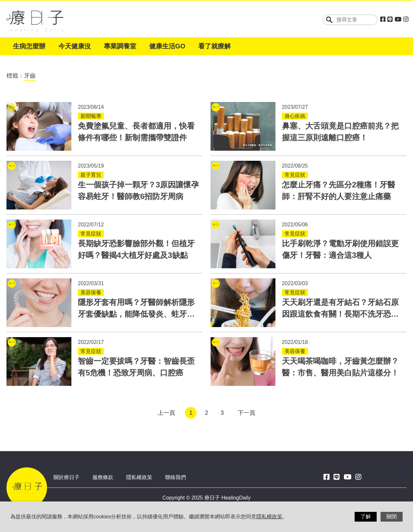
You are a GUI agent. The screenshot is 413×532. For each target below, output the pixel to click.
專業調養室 (120, 46)
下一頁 (247, 413)
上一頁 (166, 413)
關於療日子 (67, 477)
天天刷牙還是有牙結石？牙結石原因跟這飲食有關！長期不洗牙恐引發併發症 (340, 314)
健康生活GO (167, 46)
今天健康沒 (75, 46)
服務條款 (103, 477)
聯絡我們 (176, 477)
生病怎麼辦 (29, 46)
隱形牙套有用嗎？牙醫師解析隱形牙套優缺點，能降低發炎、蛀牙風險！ (136, 314)
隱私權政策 (139, 477)
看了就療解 (214, 46)
